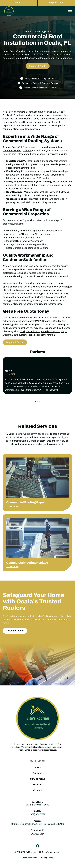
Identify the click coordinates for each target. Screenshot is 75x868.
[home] (8, 11)
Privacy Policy (47, 858)
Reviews (38, 785)
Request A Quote (37, 66)
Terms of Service (29, 858)
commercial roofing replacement (19, 304)
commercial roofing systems (17, 151)
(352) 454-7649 (37, 814)
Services (37, 773)
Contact (37, 790)
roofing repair (47, 304)
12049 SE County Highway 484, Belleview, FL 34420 (37, 824)
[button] (35, 401)
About (38, 767)
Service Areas (37, 779)
